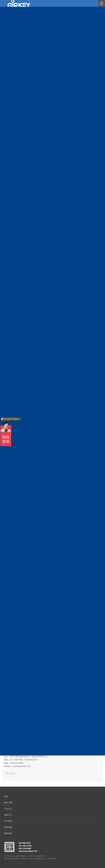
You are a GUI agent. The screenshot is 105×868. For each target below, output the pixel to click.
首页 (6, 796)
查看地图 (12, 774)
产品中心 (8, 809)
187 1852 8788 (25, 846)
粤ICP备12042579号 (12, 859)
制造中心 (8, 815)
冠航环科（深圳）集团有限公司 (32, 859)
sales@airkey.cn (28, 851)
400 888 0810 (24, 843)
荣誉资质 (8, 827)
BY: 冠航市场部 (50, 859)
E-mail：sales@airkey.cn (17, 766)
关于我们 (8, 821)
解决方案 (8, 803)
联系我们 (8, 833)
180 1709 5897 (25, 848)
